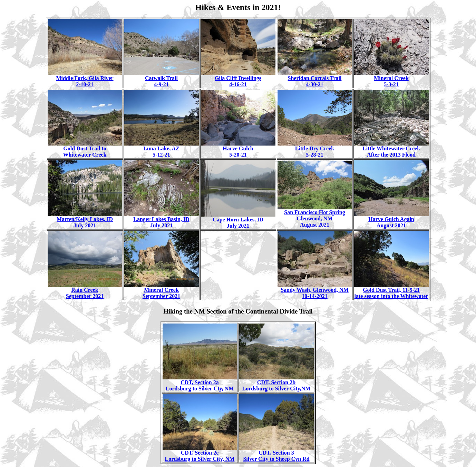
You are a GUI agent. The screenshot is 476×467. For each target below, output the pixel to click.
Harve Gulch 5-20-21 (238, 149)
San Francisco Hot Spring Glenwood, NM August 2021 (315, 216)
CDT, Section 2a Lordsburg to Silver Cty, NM (200, 383)
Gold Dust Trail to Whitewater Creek (85, 149)
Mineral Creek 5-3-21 (391, 79)
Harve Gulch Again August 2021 (391, 220)
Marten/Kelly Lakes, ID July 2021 (85, 220)
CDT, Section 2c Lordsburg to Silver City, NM (200, 453)
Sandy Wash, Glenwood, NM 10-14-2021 (315, 291)
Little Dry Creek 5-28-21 (315, 149)
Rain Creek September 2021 (85, 291)
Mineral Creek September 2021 (162, 291)
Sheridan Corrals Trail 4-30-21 (315, 79)
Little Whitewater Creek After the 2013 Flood (391, 149)
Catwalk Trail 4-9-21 (162, 79)
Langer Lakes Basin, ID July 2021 (162, 220)
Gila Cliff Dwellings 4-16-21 (238, 79)
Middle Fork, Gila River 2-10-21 (85, 79)
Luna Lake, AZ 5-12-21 (162, 149)
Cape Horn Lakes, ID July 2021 (238, 220)
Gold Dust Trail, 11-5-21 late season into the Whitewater (391, 291)
